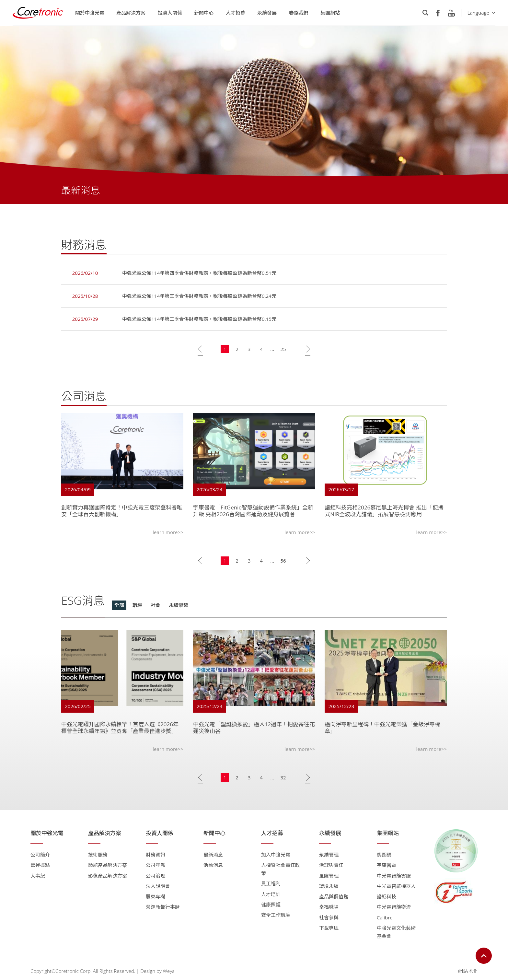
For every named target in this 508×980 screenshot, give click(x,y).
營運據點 (40, 865)
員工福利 (271, 883)
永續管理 (329, 855)
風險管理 (329, 876)
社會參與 (329, 917)
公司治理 (156, 876)
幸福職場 (329, 907)
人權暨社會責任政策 (281, 869)
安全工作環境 (276, 915)
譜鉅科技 (387, 896)
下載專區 (329, 928)
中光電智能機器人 (396, 886)
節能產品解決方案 (108, 865)
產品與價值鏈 (334, 896)
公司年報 (156, 865)
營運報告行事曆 (163, 907)
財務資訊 (156, 855)
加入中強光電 (276, 855)
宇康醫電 (387, 865)
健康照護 (271, 904)
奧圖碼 (384, 855)
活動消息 (213, 865)
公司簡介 (40, 855)
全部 (119, 606)
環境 (137, 606)
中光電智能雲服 (394, 876)
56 (283, 562)
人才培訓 (271, 894)
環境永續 (329, 886)
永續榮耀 (179, 606)
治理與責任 (331, 865)
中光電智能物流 (394, 907)
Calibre (385, 917)
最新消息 (213, 855)
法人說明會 (158, 886)
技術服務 (98, 855)
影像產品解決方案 (108, 876)
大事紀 (38, 876)
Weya (169, 971)
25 (283, 350)
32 (283, 778)
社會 (156, 606)
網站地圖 (468, 971)
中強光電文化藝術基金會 (396, 932)
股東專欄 (156, 896)
